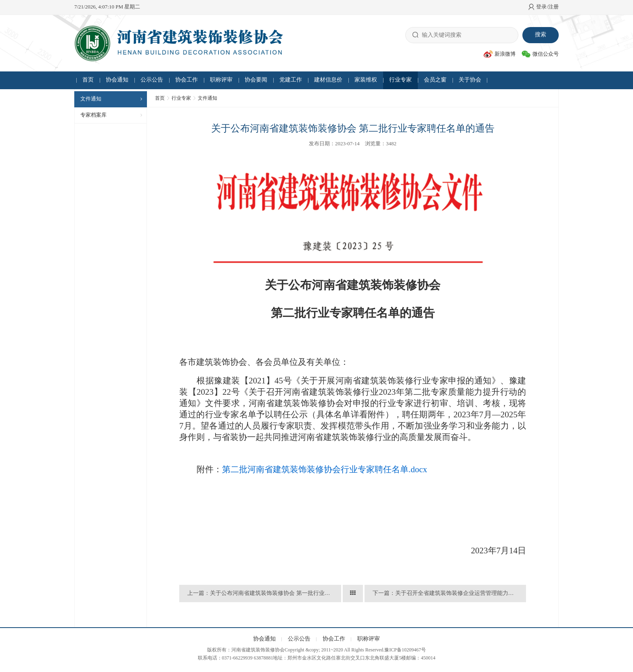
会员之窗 (435, 80)
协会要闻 (256, 80)
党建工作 (291, 80)
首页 (88, 80)
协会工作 (187, 80)
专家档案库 (93, 115)
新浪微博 (500, 54)
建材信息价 (328, 80)
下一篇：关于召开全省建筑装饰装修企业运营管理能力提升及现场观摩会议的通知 (450, 593)
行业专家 (400, 80)
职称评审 (221, 80)
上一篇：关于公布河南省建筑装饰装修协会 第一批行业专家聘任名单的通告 (264, 593)
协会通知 (117, 80)
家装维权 (366, 80)
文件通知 (91, 99)
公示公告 (152, 80)
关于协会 (470, 80)
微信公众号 (540, 54)
